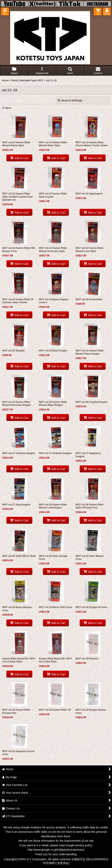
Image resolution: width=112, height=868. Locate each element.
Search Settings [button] (70, 100)
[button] (5, 11)
